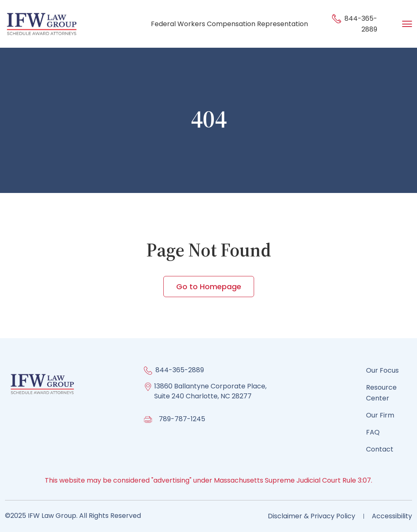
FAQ (373, 432)
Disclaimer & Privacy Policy (312, 516)
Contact (380, 449)
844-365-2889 (180, 370)
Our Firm (380, 415)
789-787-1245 (182, 419)
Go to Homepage (209, 287)
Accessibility (392, 516)
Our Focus (382, 370)
